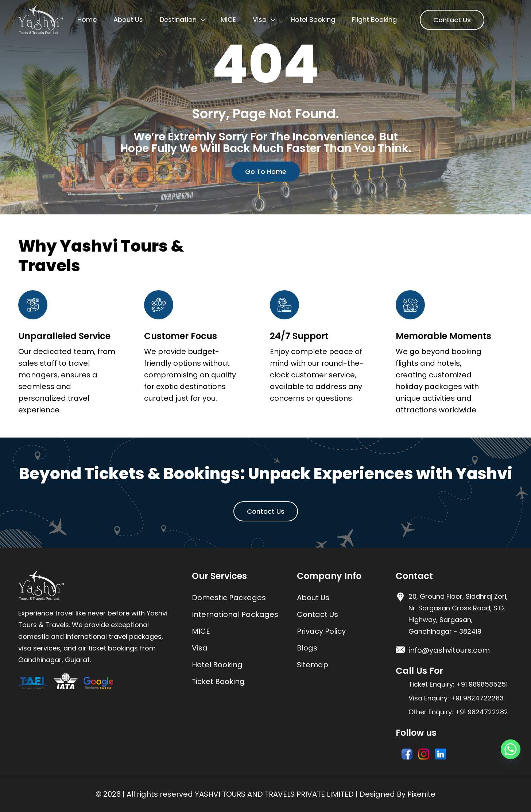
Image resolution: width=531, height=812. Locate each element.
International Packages (235, 614)
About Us (128, 20)
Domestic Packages (229, 598)
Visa (260, 20)
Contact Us (452, 20)
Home (87, 20)
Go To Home (266, 172)
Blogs (307, 648)
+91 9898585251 (482, 684)
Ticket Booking (218, 681)
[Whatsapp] (511, 749)
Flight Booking (374, 20)
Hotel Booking (313, 20)
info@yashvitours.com (449, 650)
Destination (178, 20)
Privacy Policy (321, 631)
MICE (228, 20)
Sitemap (313, 665)
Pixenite (421, 794)
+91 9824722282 (482, 712)
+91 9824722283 (477, 698)
